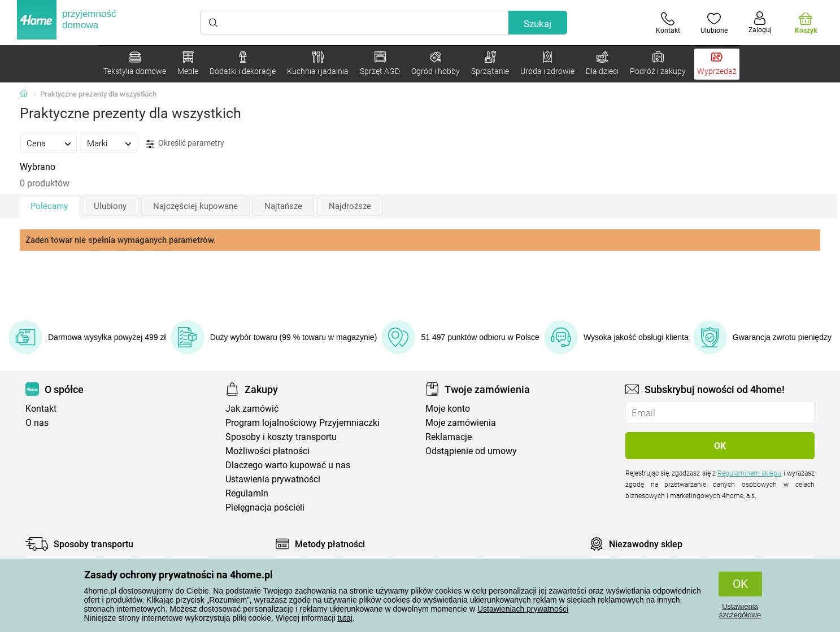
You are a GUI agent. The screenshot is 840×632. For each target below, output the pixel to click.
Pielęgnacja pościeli (265, 507)
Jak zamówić (252, 409)
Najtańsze (283, 206)
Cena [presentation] (36, 143)
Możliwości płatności (267, 451)
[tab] (49, 143)
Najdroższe (350, 206)
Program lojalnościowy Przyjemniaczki (303, 423)
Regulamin (247, 493)
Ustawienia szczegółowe (740, 611)
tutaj (345, 618)
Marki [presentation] (97, 143)
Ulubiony (110, 206)
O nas (37, 423)
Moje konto (448, 409)
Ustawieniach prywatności (523, 609)
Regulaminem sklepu (749, 473)
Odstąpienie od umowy (471, 451)
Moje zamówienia (461, 423)
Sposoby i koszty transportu (281, 437)
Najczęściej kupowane (195, 206)
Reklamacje (449, 437)
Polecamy (49, 206)
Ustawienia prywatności (273, 479)
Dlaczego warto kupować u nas (288, 465)
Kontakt (41, 409)
